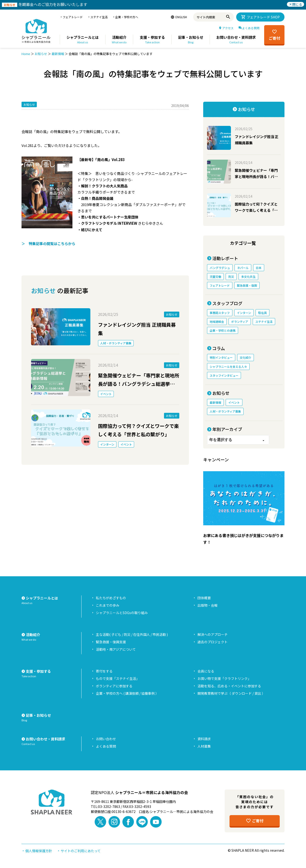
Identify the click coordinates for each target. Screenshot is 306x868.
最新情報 (58, 54)
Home (26, 54)
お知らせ (41, 54)
